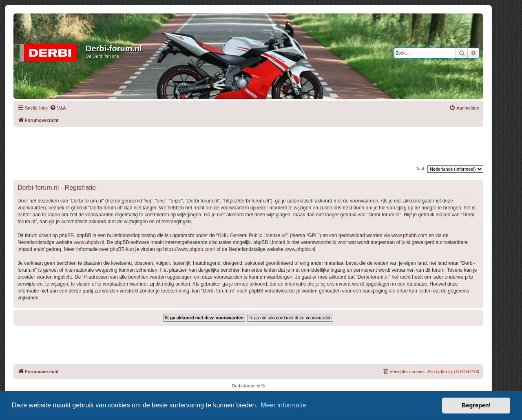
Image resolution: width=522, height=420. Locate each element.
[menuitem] (58, 108)
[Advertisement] (248, 145)
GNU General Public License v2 (252, 235)
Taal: (421, 169)
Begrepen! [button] (476, 405)
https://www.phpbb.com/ (189, 249)
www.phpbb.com (409, 235)
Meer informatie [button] (283, 405)
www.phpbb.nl (89, 242)
